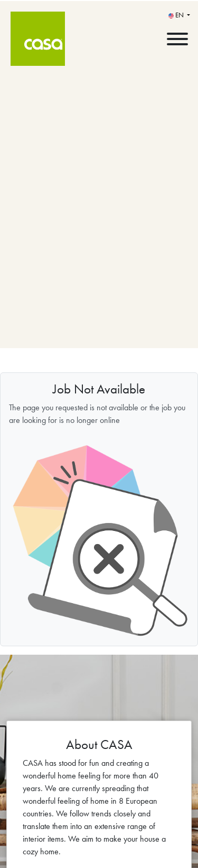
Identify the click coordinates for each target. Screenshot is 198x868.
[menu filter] (99, 1)
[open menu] (177, 36)
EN (177, 15)
